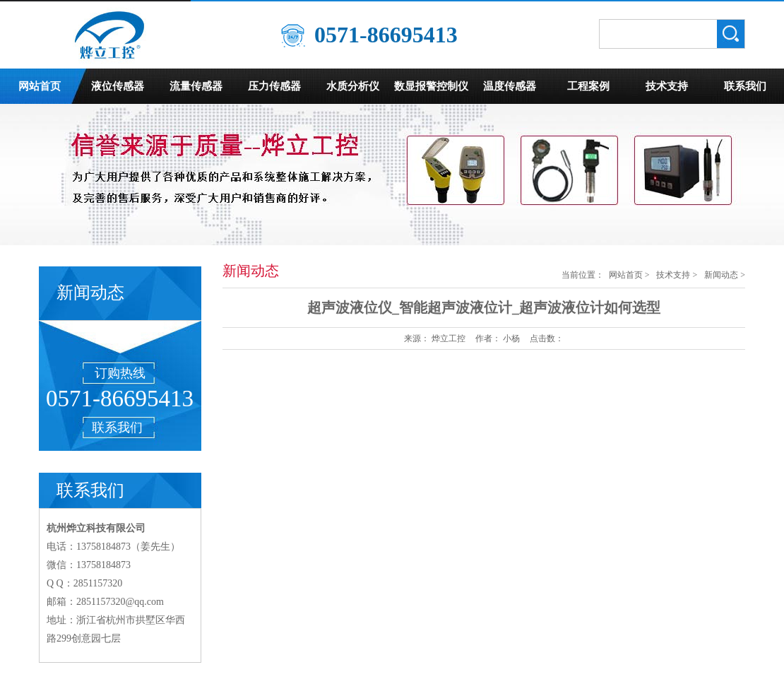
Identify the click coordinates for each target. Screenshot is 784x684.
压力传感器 (274, 86)
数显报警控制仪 (431, 86)
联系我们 (745, 86)
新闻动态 (721, 275)
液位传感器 (118, 86)
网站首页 (40, 86)
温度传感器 (510, 86)
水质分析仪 (353, 86)
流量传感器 (196, 86)
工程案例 (588, 86)
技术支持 (667, 86)
